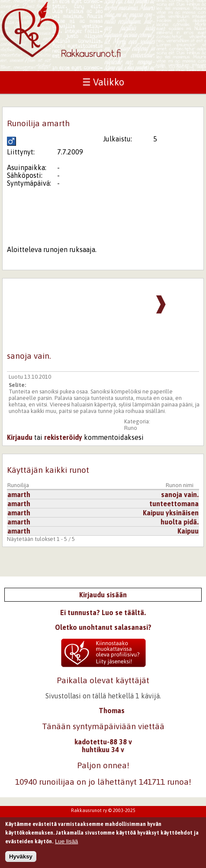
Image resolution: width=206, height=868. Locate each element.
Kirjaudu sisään (103, 595)
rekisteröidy (63, 437)
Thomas (112, 711)
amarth (19, 495)
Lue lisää (66, 844)
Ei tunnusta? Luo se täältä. (103, 613)
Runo (131, 428)
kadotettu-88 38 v (103, 742)
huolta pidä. (180, 522)
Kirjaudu (20, 437)
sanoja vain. (180, 495)
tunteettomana (174, 504)
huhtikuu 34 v (103, 750)
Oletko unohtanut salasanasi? (103, 627)
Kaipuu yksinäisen (171, 513)
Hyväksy (21, 859)
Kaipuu (188, 531)
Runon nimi (180, 485)
